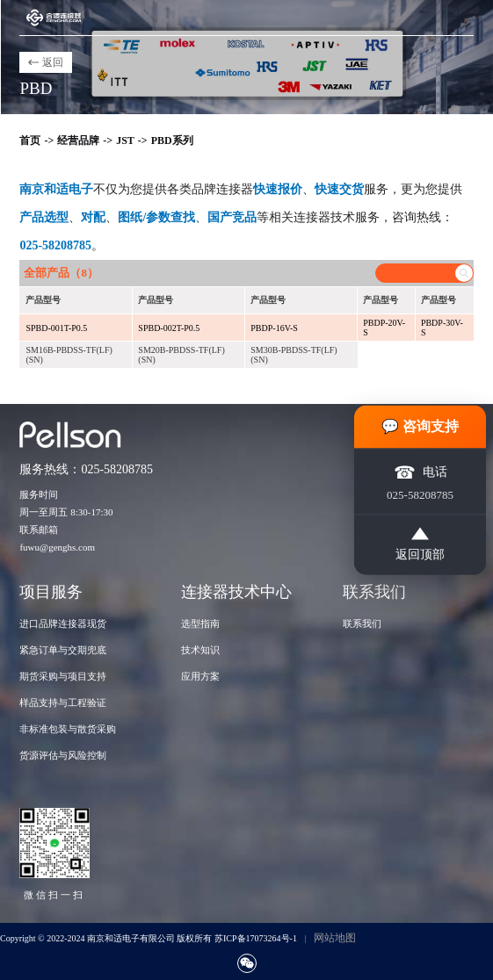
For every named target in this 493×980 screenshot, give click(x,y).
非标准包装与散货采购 (68, 729)
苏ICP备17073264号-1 (256, 938)
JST (125, 141)
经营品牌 (78, 141)
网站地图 (335, 938)
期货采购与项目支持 (63, 676)
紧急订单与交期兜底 (63, 650)
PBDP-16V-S (274, 328)
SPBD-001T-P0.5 (56, 328)
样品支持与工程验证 (63, 703)
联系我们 (362, 623)
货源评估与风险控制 (63, 755)
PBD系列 (172, 141)
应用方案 (200, 676)
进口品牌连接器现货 (63, 623)
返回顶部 (420, 544)
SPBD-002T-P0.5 (169, 328)
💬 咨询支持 (420, 426)
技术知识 (200, 650)
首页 (30, 141)
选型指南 (200, 623)
